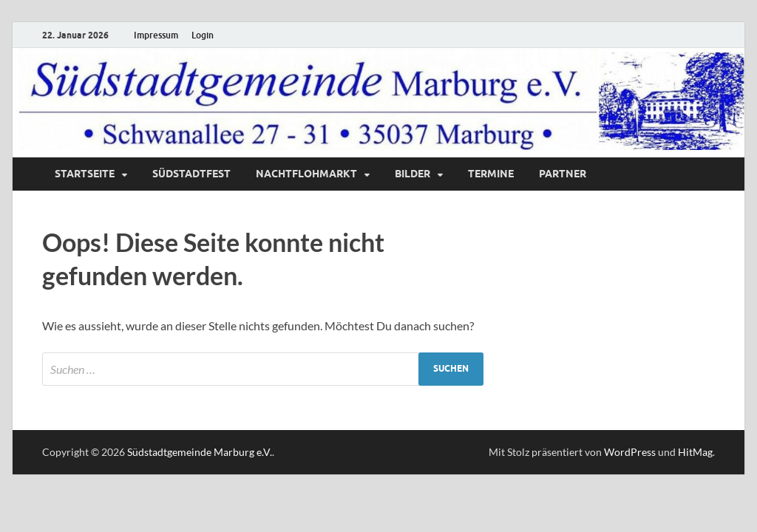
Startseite (85, 174)
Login (203, 35)
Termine (491, 174)
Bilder (413, 174)
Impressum (156, 35)
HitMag (695, 452)
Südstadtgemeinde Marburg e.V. (200, 452)
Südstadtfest (191, 174)
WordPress (630, 452)
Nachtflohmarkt (306, 174)
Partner (563, 174)
